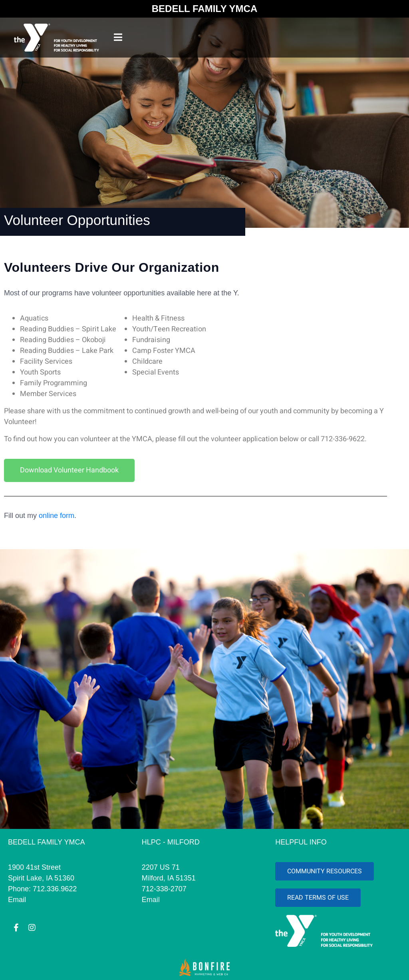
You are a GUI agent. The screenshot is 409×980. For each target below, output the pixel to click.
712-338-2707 (164, 889)
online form (57, 516)
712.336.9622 (55, 889)
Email (17, 900)
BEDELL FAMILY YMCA (205, 9)
